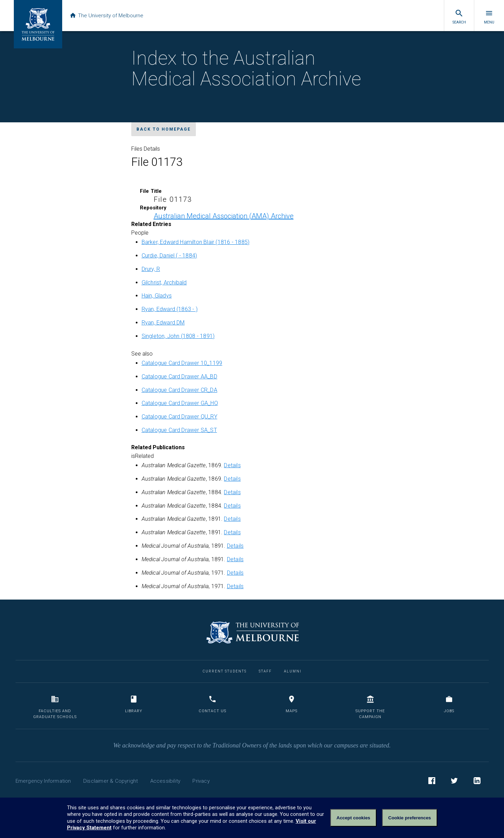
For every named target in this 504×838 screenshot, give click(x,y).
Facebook (432, 782)
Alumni (293, 671)
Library (134, 704)
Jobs (449, 704)
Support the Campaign (370, 707)
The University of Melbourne (108, 16)
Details (232, 465)
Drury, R (151, 269)
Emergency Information (43, 781)
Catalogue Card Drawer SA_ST (179, 430)
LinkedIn (477, 782)
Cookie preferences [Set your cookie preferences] (410, 818)
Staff (265, 671)
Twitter (454, 782)
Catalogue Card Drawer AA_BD (179, 376)
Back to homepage (164, 129)
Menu (489, 17)
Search (459, 17)
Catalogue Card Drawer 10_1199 (182, 363)
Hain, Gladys (157, 296)
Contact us (212, 704)
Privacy (201, 781)
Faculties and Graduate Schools (55, 707)
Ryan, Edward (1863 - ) (170, 309)
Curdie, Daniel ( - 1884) (169, 256)
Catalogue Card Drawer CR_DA (179, 390)
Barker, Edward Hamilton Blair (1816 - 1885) (196, 242)
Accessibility (165, 781)
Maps (292, 704)
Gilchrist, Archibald (164, 283)
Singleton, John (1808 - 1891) (178, 336)
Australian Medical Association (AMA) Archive (224, 216)
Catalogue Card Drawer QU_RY (179, 417)
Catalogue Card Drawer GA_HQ (180, 403)
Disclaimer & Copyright (111, 781)
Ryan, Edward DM (163, 323)
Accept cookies (353, 818)
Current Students (225, 671)
